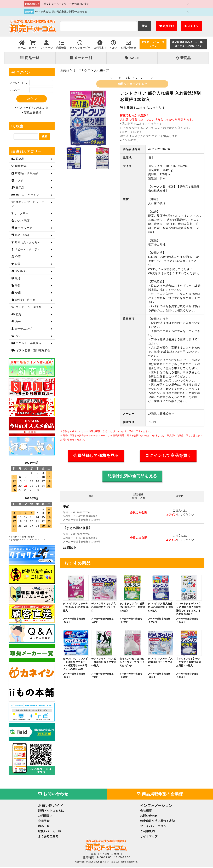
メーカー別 (81, 58)
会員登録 (167, 26)
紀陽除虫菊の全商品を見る (132, 476)
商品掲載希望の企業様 (160, 795)
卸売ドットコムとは (51, 811)
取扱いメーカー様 (50, 832)
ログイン (191, 26)
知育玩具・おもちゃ (27, 243)
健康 (18, 294)
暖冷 (17, 279)
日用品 (19, 189)
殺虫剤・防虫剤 (25, 301)
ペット (19, 337)
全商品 (65, 70)
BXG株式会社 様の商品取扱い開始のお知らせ (61, 12)
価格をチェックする (132, 84)
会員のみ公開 (139, 513)
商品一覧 (30, 58)
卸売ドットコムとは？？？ (153, 44)
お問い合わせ (53, 795)
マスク (19, 181)
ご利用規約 (147, 832)
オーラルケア (82, 70)
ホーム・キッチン (27, 196)
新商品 (183, 58)
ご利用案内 (45, 817)
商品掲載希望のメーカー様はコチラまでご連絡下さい (188, 44)
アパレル (20, 272)
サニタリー (21, 214)
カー (18, 323)
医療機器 (20, 167)
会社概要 (146, 811)
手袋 (17, 287)
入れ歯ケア (102, 70)
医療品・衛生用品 (26, 174)
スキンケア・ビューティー (28, 205)
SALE (132, 58)
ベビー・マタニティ (27, 250)
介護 (18, 258)
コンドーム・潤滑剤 (28, 308)
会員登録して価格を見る (96, 456)
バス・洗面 (22, 222)
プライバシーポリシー (155, 827)
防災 (18, 315)
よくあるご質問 (48, 837)
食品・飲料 (21, 236)
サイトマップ (149, 837)
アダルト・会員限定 (28, 344)
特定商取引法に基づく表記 (158, 822)
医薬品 (19, 160)
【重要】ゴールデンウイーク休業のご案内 (65, 4)
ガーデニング (23, 330)
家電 (17, 265)
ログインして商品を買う (168, 456)
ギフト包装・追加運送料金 (33, 351)
